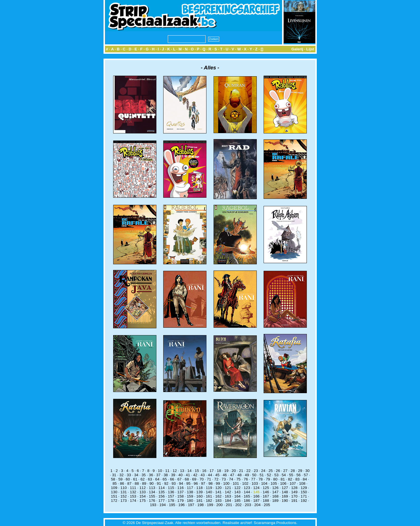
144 (247, 492)
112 (142, 488)
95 (188, 483)
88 (137, 483)
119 (209, 488)
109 (114, 488)
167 (266, 496)
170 (294, 496)
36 (151, 475)
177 (162, 501)
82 (290, 479)
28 (293, 471)
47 (232, 475)
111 (133, 488)
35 (144, 475)
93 (174, 483)
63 (150, 479)
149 (294, 492)
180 (190, 501)
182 (209, 501)
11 (167, 471)
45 (217, 475)
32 (122, 475)
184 (228, 501)
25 (271, 471)
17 (212, 471)
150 (304, 492)
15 (197, 471)
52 (269, 475)
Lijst (310, 49)
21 (241, 471)
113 (152, 488)
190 (285, 501)
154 (142, 496)
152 (123, 496)
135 (162, 492)
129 (304, 488)
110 (123, 488)
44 (210, 475)
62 (143, 479)
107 (293, 483)
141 (218, 492)
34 (136, 475)
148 (285, 492)
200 (220, 505)
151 (114, 496)
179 (181, 501)
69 (194, 479)
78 (261, 479)
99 (218, 483)
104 (264, 483)
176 (152, 501)
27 (285, 471)
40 (180, 475)
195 (172, 505)
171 (304, 496)
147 (275, 492)
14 (190, 471)
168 (275, 496)
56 (298, 475)
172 (114, 501)
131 (123, 492)
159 (190, 496)
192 (304, 501)
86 (122, 483)
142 (228, 492)
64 (157, 479)
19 (226, 471)
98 (211, 483)
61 (135, 479)
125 (266, 488)
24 (263, 471)
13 (182, 471)
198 (200, 505)
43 (203, 475)
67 (180, 479)
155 (152, 496)
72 (216, 479)
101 (236, 483)
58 (113, 479)
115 (171, 488)
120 (218, 488)
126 (275, 488)
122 (237, 488)
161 (209, 496)
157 (171, 496)
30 (308, 471)
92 (166, 483)
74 (231, 479)
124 (256, 488)
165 (247, 496)
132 (133, 492)
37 (159, 475)
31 (114, 475)
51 (262, 475)
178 (171, 501)
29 (300, 471)
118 (199, 488)
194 (163, 505)
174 (133, 501)
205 (267, 505)
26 (278, 471)
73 (224, 479)
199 (210, 505)
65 (165, 479)
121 (228, 488)
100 (226, 483)
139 (199, 492)
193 (153, 505)
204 (257, 505)
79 (268, 479)
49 (247, 475)
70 (201, 479)
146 (266, 492)
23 (256, 471)
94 (181, 483)
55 (291, 475)
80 (275, 479)
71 (209, 479)
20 (234, 471)
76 (246, 479)
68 (187, 479)
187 (256, 501)
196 (181, 505)
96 (196, 483)
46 (225, 475)
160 (199, 496)
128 (294, 488)
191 (294, 501)
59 (120, 479)
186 (247, 501)
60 (128, 479)
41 (188, 475)
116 (181, 488)
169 (285, 496)
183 (218, 501)
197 (191, 505)
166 (256, 496)
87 (130, 483)
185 (237, 501)
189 (275, 501)
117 (190, 488)
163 (228, 496)
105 (274, 483)
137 (181, 492)
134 (152, 492)
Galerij (297, 49)
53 (277, 475)
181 (199, 501)
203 (248, 505)
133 (142, 492)
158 (181, 496)
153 (133, 496)
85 (115, 483)
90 (151, 483)
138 (190, 492)
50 (254, 475)
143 (237, 492)
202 (238, 505)
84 (305, 479)
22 (248, 471)
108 (302, 483)
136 (171, 492)
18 (219, 471)
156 (162, 496)
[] (262, 49)
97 (203, 483)
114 (162, 488)
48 (240, 475)
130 (114, 492)
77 (253, 479)
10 (160, 471)
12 (175, 471)
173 (123, 501)
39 (173, 475)
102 (245, 483)
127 (285, 488)
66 (172, 479)
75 (238, 479)
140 (209, 492)
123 (247, 488)
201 (229, 505)
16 (204, 471)
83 (298, 479)
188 (266, 501)
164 (237, 496)
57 (306, 475)
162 (218, 496)
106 (283, 483)
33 (129, 475)
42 (195, 475)
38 (166, 475)
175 (142, 501)
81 (283, 479)
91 (159, 483)
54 (284, 475)
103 (255, 483)
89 (144, 483)
